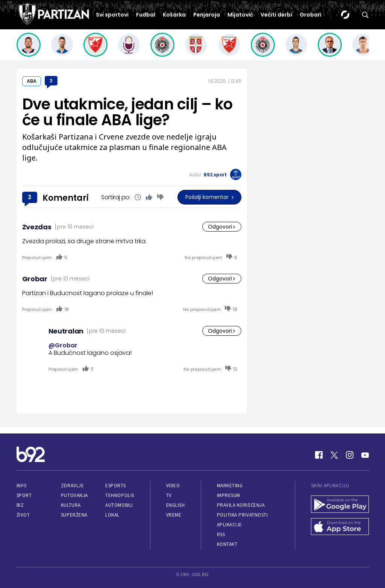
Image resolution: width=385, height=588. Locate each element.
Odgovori (222, 227)
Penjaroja (207, 15)
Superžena (74, 515)
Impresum (229, 495)
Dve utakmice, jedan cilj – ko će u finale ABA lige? (127, 112)
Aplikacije (230, 525)
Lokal (112, 515)
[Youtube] (365, 455)
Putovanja (74, 495)
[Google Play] (340, 505)
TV (169, 495)
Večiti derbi (276, 15)
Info (22, 486)
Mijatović (240, 15)
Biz (20, 505)
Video (173, 486)
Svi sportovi (112, 15)
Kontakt (227, 544)
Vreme (174, 515)
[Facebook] (319, 455)
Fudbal (146, 15)
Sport (24, 495)
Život (23, 515)
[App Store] (340, 527)
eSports (115, 486)
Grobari (311, 15)
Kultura (71, 505)
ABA (32, 81)
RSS (221, 534)
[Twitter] (334, 455)
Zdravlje (72, 486)
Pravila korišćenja (241, 505)
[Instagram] (350, 455)
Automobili (119, 505)
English (176, 505)
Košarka (174, 15)
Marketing (230, 486)
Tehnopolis (120, 495)
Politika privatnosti (243, 515)
